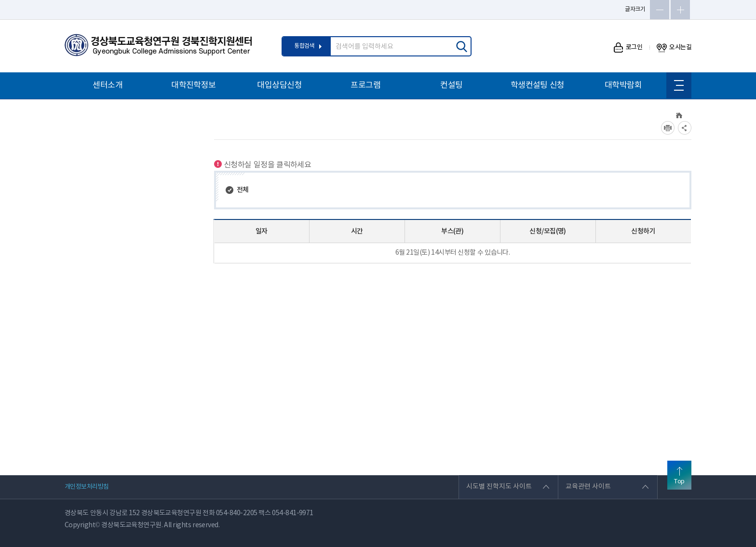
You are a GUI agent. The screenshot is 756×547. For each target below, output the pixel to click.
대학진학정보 (194, 85)
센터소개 (108, 85)
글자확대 (680, 10)
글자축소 (660, 10)
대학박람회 (623, 85)
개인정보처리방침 (87, 487)
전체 (243, 190)
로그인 (628, 48)
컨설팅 (451, 85)
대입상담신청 (279, 85)
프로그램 (365, 85)
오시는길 (674, 48)
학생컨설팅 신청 (538, 85)
